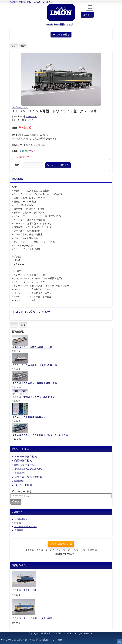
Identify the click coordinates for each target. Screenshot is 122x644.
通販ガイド (20, 523)
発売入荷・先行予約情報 (28, 477)
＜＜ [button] (14, 46)
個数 (17, 165)
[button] (87, 15)
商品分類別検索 (23, 461)
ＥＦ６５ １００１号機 (24, 590)
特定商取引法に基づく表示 (16, 640)
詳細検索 (19, 481)
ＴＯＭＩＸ (31, 116)
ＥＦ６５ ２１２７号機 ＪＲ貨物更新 (32, 618)
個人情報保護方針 (41, 640)
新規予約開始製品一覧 (61, 544)
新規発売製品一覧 (24, 465)
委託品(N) (20, 473)
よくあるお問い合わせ (25, 526)
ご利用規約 (58, 640)
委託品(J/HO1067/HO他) (28, 469)
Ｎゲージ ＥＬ (20, 107)
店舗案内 (19, 530)
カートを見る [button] (61, 34)
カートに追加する (58, 165)
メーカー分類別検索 (26, 457)
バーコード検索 (23, 485)
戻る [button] (23, 46)
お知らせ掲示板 (22, 519)
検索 (16, 502)
